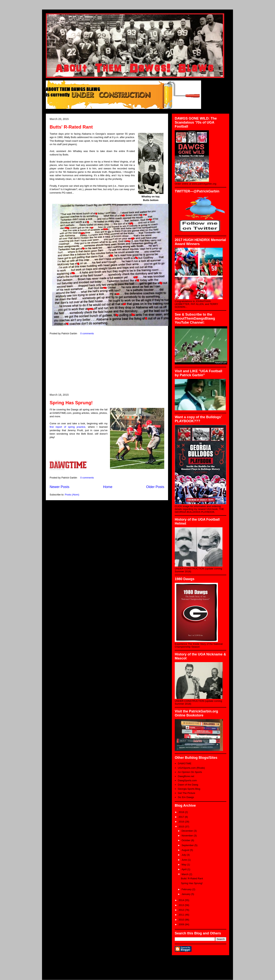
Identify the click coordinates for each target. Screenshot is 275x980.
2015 (182, 827)
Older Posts (155, 487)
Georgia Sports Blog (189, 789)
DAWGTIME (185, 763)
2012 (182, 910)
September (188, 845)
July (184, 855)
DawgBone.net (186, 776)
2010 (182, 920)
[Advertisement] (107, 364)
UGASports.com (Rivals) (191, 768)
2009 (182, 924)
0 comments (87, 333)
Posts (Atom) (72, 495)
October (186, 840)
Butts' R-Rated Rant (71, 127)
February (187, 889)
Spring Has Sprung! (71, 403)
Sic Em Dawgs (186, 797)
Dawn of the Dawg (188, 785)
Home (108, 487)
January (186, 894)
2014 (182, 900)
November (188, 836)
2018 (182, 812)
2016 (182, 822)
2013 (182, 905)
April (184, 869)
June (185, 860)
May (184, 865)
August (186, 850)
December (188, 831)
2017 (182, 817)
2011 (182, 915)
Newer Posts (59, 487)
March (185, 874)
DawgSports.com (187, 780)
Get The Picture (186, 793)
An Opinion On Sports (190, 772)
